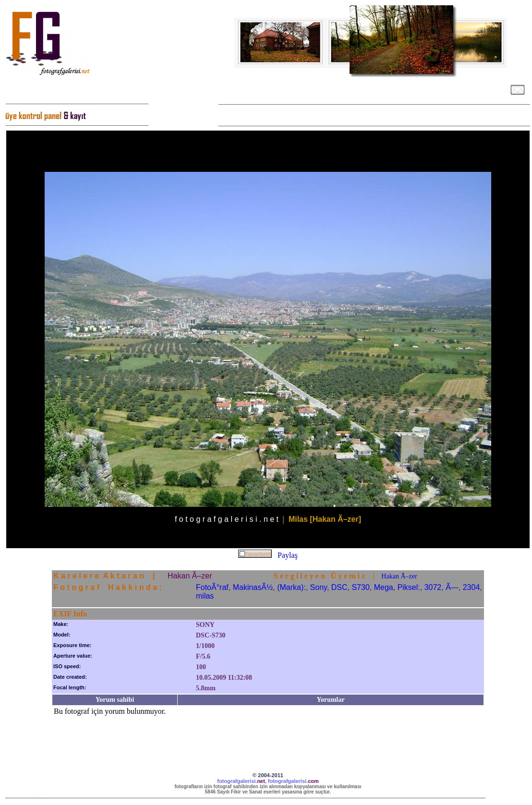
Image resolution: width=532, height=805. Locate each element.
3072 (433, 587)
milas (205, 596)
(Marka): (291, 587)
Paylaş (288, 555)
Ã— (452, 587)
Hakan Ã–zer (399, 576)
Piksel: (409, 587)
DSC (339, 587)
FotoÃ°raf (212, 587)
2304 (472, 587)
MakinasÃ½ (253, 587)
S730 (360, 587)
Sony (319, 587)
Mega (384, 587)
